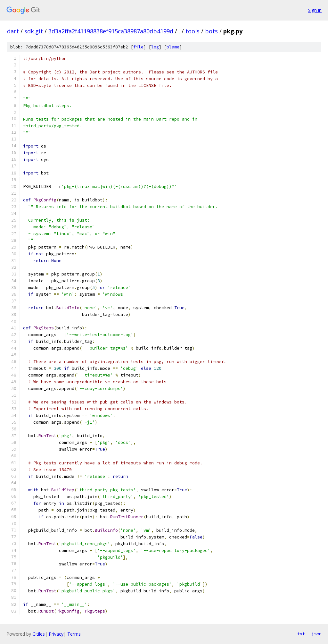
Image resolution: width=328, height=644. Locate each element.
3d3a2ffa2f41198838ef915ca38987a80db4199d (111, 31)
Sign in (315, 10)
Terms (74, 634)
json (316, 634)
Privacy (56, 634)
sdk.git (34, 31)
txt (301, 634)
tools (193, 31)
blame (173, 47)
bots (211, 31)
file (138, 47)
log (155, 47)
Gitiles (39, 634)
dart (13, 31)
